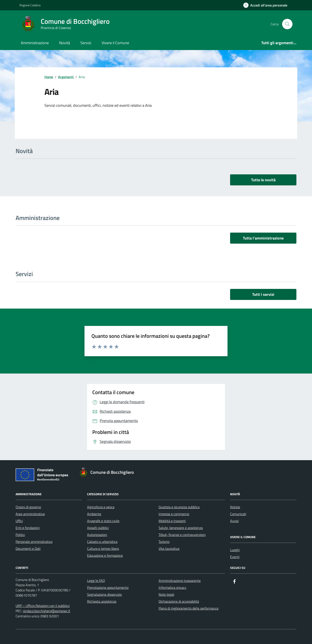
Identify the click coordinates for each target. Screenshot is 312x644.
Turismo (164, 542)
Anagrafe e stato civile (103, 521)
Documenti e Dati (28, 549)
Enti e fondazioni (28, 528)
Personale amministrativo (34, 542)
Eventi (235, 557)
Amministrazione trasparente (180, 581)
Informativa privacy (172, 587)
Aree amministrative (30, 514)
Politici (20, 535)
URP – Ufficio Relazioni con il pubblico (43, 606)
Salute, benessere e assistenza (181, 528)
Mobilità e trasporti (172, 521)
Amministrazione (35, 43)
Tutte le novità (263, 180)
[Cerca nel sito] (287, 24)
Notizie (235, 507)
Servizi (86, 43)
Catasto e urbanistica (102, 542)
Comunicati (238, 514)
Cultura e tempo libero (103, 549)
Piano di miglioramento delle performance (188, 608)
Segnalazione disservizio (104, 594)
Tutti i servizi (263, 294)
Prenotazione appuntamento (108, 587)
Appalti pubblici (98, 528)
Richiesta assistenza (102, 601)
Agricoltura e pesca (101, 507)
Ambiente (94, 514)
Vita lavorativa (169, 549)
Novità (65, 43)
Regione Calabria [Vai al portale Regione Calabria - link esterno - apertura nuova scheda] (30, 5)
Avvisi (234, 521)
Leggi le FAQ (96, 581)
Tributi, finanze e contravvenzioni (182, 535)
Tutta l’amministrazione (263, 238)
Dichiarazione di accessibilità (179, 601)
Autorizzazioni (97, 535)
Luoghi (235, 550)
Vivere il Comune (115, 43)
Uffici (19, 521)
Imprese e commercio (174, 514)
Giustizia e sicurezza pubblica (179, 507)
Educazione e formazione (105, 555)
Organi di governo (28, 507)
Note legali (166, 594)
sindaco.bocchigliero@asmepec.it (47, 611)
